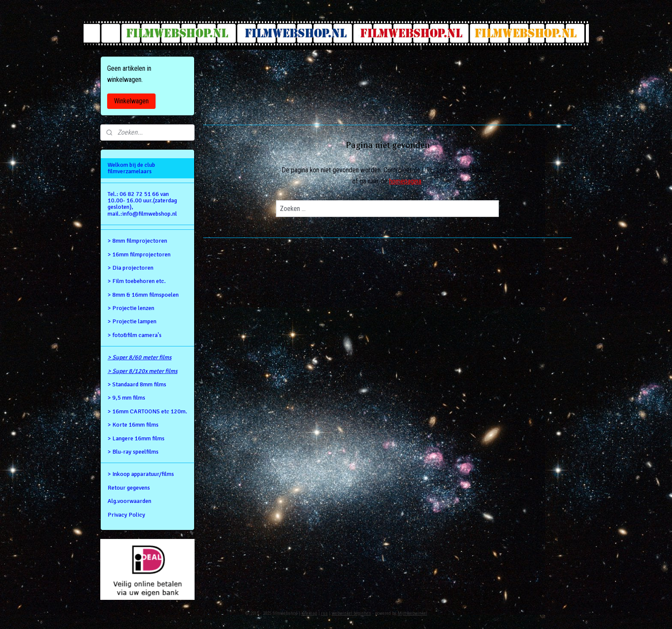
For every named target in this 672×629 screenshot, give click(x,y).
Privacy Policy (126, 515)
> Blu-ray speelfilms (133, 452)
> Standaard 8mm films (137, 384)
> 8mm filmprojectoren (137, 241)
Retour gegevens (129, 488)
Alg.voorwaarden (129, 501)
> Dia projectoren (130, 268)
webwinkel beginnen (351, 613)
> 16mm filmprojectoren (139, 254)
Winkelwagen (131, 101)
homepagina (405, 181)
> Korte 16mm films (133, 425)
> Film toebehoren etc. (137, 281)
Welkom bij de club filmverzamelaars (131, 168)
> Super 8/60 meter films (139, 357)
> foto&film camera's (135, 335)
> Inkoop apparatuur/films (141, 474)
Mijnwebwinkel (412, 613)
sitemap (309, 613)
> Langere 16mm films (136, 438)
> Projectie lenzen (131, 308)
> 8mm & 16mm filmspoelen (143, 295)
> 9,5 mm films (126, 398)
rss (324, 613)
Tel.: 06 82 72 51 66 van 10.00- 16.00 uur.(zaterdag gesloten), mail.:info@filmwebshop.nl (142, 204)
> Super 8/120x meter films (142, 371)
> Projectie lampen (132, 321)
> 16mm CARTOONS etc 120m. (147, 411)
